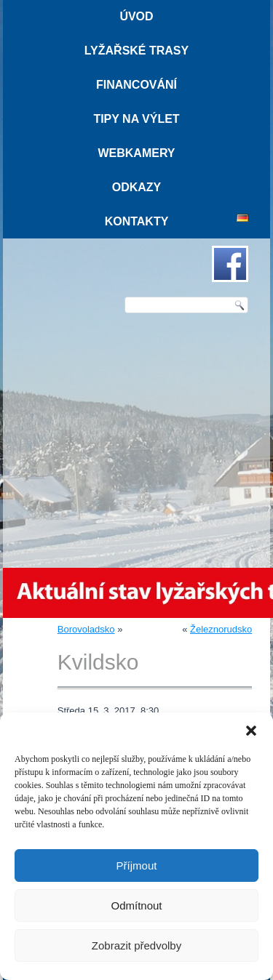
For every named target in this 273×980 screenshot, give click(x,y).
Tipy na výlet (136, 119)
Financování (136, 85)
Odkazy (137, 187)
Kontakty (137, 221)
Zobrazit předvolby (136, 945)
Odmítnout (136, 905)
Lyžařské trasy (136, 51)
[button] (251, 731)
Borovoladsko (86, 629)
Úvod (136, 16)
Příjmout (137, 865)
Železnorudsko (221, 629)
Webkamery (136, 153)
